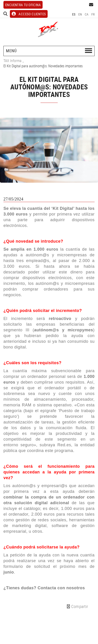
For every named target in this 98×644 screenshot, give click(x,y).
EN (80, 14)
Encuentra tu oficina (23, 5)
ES (74, 14)
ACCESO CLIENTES (29, 14)
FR (93, 14)
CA (87, 14)
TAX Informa (12, 61)
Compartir (78, 606)
